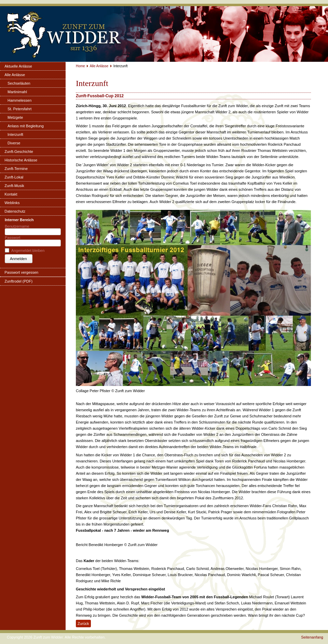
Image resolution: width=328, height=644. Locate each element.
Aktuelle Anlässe (18, 66)
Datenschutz (15, 211)
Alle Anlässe (15, 75)
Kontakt (11, 194)
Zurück (83, 624)
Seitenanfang (312, 637)
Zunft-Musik (14, 186)
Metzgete (15, 117)
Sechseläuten (19, 83)
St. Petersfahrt (19, 109)
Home (80, 66)
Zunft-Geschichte (19, 152)
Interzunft (15, 134)
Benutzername (17, 226)
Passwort (12, 238)
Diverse (14, 143)
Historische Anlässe (21, 160)
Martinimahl (17, 92)
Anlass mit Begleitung (26, 126)
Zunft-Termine (16, 169)
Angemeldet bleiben (28, 251)
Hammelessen (19, 100)
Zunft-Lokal (14, 177)
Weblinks (12, 203)
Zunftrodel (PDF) (18, 281)
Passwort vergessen (21, 272)
